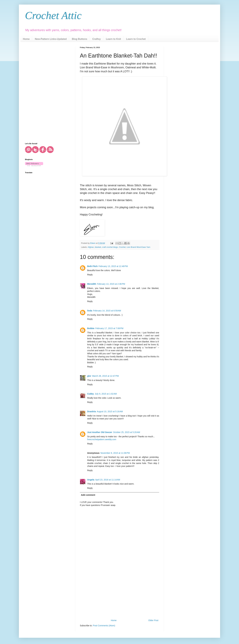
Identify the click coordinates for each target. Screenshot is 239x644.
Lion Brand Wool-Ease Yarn (138, 247)
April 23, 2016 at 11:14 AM (108, 480)
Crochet (122, 247)
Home (26, 39)
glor (89, 376)
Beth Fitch (92, 266)
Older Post (153, 620)
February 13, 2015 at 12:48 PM (113, 266)
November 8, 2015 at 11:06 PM (115, 453)
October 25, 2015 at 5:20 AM (127, 432)
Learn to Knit (113, 39)
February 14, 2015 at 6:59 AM (107, 311)
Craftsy (97, 39)
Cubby (91, 394)
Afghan (91, 247)
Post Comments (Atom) (104, 626)
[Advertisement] (120, 596)
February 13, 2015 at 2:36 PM (111, 284)
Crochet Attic (53, 15)
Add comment (88, 495)
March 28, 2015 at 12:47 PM (105, 376)
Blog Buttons (79, 39)
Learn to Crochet (136, 39)
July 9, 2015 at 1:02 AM (106, 394)
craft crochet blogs (110, 247)
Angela (91, 480)
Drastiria (92, 411)
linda (90, 311)
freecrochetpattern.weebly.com (102, 439)
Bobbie (91, 328)
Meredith (92, 284)
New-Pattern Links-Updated (51, 39)
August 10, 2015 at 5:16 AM (110, 411)
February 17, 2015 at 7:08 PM (109, 328)
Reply (90, 275)
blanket (98, 247)
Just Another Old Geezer (100, 432)
